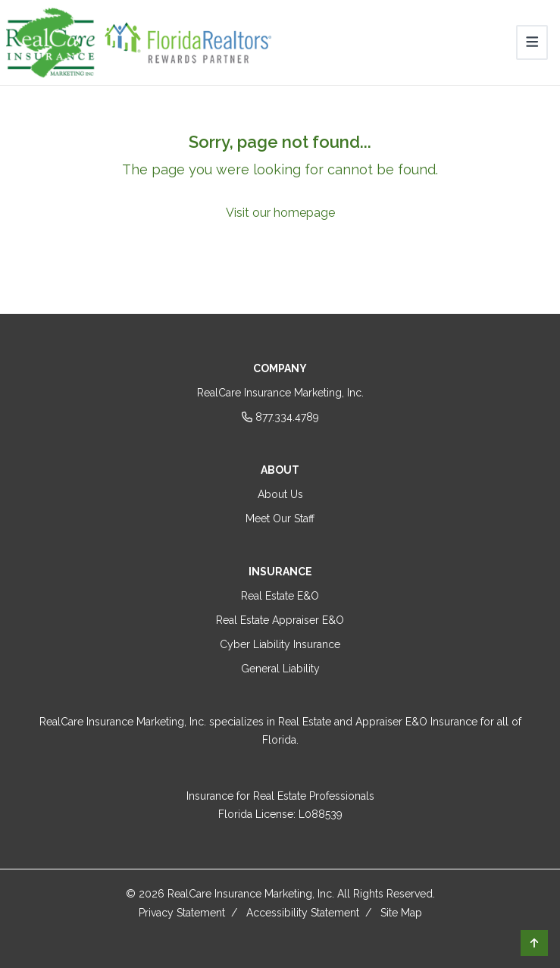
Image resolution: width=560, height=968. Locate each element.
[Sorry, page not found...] (280, 177)
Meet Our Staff (280, 518)
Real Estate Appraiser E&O (280, 620)
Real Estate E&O (280, 596)
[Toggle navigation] (532, 42)
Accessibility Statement (303, 913)
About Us (280, 494)
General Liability (280, 669)
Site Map (401, 913)
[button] (534, 943)
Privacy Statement (182, 913)
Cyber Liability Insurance (280, 644)
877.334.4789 (280, 417)
